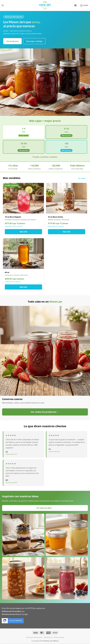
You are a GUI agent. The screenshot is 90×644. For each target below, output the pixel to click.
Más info (23, 232)
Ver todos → (83, 178)
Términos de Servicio (10, 614)
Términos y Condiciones (54, 637)
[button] (3, 5)
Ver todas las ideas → (45, 508)
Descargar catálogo (34, 41)
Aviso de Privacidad (34, 637)
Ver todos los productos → (45, 412)
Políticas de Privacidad (11, 611)
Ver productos (12, 41)
